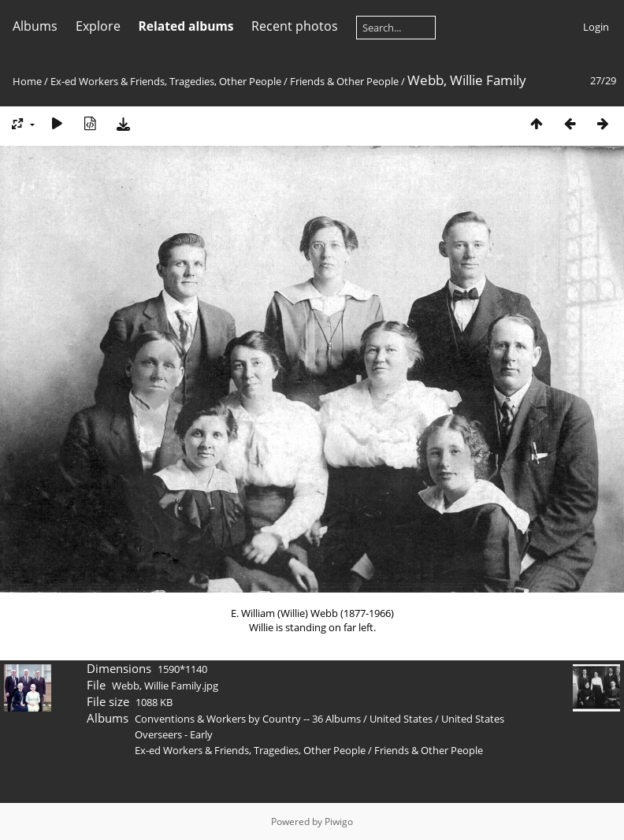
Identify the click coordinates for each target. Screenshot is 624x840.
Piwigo (339, 821)
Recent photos (295, 26)
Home (27, 81)
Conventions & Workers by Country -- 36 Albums (248, 719)
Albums (35, 26)
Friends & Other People (344, 81)
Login (596, 27)
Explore (98, 26)
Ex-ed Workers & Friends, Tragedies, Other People (166, 81)
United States (402, 719)
